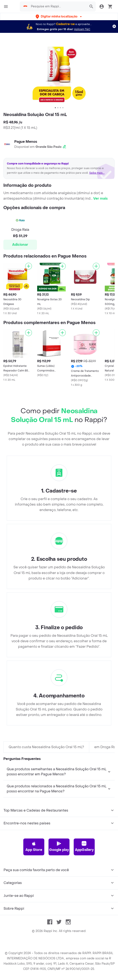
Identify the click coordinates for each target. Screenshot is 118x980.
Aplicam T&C (82, 29)
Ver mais (100, 198)
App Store (34, 846)
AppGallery (84, 846)
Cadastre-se (65, 24)
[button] (59, 17)
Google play (59, 846)
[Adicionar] (29, 266)
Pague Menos (26, 142)
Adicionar (20, 245)
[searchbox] (58, 7)
